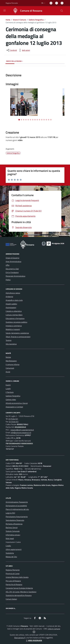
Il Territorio (10, 392)
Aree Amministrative (13, 261)
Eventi (8, 385)
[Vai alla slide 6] (31, 120)
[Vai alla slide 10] (39, 120)
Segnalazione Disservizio (15, 520)
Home (8, 20)
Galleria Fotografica (13, 396)
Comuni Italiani (11, 599)
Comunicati (10, 368)
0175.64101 (13, 419)
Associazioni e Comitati (14, 407)
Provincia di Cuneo (13, 574)
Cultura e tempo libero (14, 315)
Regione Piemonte (13, 570)
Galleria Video (11, 399)
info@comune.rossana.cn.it (21, 433)
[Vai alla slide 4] (26, 120)
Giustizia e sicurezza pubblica (16, 322)
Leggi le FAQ (10, 513)
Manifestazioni (11, 361)
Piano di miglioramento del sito (17, 509)
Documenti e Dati (12, 269)
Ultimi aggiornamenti (14, 549)
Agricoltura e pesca (13, 293)
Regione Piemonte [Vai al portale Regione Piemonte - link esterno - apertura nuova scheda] (12, 3)
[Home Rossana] (27, 11)
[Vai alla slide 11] (42, 120)
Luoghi (8, 389)
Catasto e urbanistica (14, 311)
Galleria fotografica (36, 20)
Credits (8, 546)
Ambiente (9, 297)
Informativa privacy (13, 535)
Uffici (8, 265)
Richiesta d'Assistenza (14, 524)
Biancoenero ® (20, 638)
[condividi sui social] (11, 50)
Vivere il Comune (19, 20)
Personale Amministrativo (15, 276)
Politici (8, 280)
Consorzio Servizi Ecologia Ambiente (19, 588)
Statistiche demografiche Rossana (19, 595)
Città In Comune (54, 629)
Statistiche (10, 553)
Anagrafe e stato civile (14, 300)
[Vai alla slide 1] (19, 120)
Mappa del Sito (11, 557)
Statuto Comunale (13, 531)
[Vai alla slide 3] (24, 120)
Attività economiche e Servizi (17, 403)
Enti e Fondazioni (12, 272)
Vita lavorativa (11, 344)
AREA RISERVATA (34, 640)
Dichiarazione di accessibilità (16, 506)
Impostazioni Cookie (13, 542)
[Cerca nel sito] (62, 11)
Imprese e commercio (14, 326)
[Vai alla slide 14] (49, 120)
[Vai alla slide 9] (37, 120)
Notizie (8, 357)
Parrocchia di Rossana (14, 584)
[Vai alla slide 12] (44, 120)
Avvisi (8, 372)
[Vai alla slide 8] (35, 120)
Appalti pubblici (11, 304)
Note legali (10, 538)
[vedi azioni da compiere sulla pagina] (24, 50)
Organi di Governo (12, 258)
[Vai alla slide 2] (21, 120)
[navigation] (5, 10)
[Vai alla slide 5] (28, 120)
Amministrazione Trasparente (17, 502)
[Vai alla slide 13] (46, 120)
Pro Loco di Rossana (13, 581)
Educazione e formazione (15, 318)
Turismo (9, 340)
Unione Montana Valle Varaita (17, 577)
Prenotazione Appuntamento (17, 517)
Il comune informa (13, 364)
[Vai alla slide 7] (33, 120)
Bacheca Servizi (12, 527)
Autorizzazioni (11, 307)
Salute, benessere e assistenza (17, 333)
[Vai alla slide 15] (51, 120)
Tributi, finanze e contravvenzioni (18, 337)
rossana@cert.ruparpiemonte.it (22, 430)
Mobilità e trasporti (13, 329)
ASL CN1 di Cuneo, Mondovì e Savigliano (21, 592)
